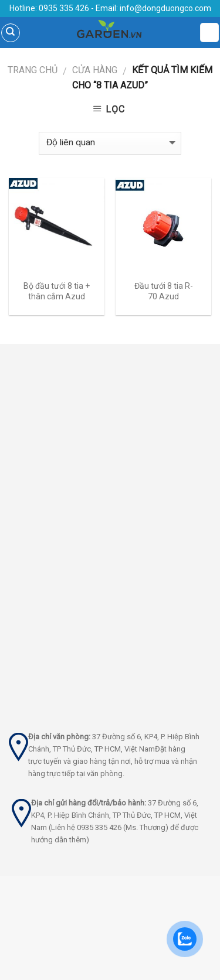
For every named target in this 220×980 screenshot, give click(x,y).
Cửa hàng (95, 70)
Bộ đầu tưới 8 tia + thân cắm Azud (57, 291)
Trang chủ (33, 70)
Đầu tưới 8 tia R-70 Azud (164, 291)
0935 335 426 (63, 8)
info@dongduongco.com (165, 8)
